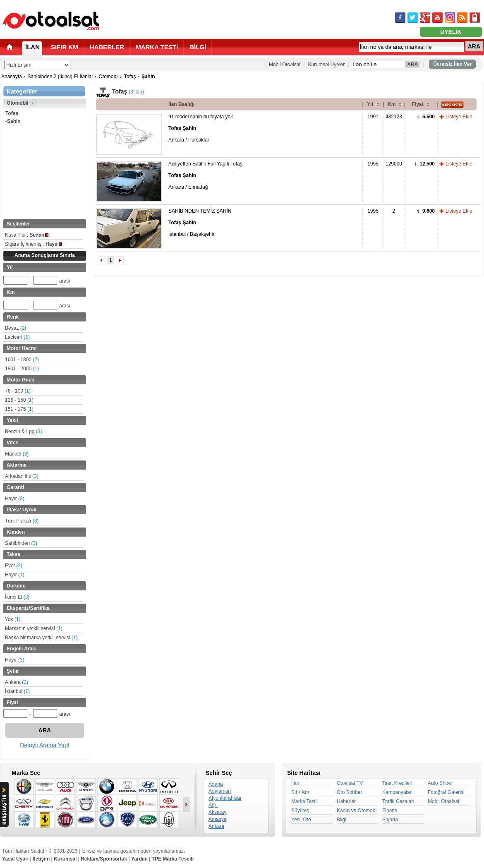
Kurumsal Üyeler (327, 65)
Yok (13, 619)
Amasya (217, 819)
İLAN (32, 47)
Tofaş (130, 77)
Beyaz (16, 328)
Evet (14, 566)
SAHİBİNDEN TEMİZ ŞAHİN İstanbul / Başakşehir (200, 223)
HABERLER (107, 47)
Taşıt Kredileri (397, 783)
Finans (390, 810)
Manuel (17, 454)
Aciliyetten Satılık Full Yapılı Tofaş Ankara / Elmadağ (205, 175)
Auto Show (440, 783)
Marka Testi (304, 801)
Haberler (346, 801)
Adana (216, 784)
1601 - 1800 (22, 360)
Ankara (17, 682)
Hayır (15, 499)
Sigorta (390, 820)
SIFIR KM (65, 47)
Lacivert (17, 337)
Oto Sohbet (349, 792)
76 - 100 (18, 391)
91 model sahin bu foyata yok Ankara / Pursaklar (201, 128)
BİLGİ (198, 47)
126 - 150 (19, 400)
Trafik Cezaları (398, 801)
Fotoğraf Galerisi (446, 792)
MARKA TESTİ (157, 47)
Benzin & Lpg (23, 432)
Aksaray (217, 812)
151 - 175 (19, 409)
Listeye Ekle (459, 117)
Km (392, 104)
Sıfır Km (300, 792)
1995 (373, 164)
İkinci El (17, 597)
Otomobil (108, 77)
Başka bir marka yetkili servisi (41, 638)
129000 (394, 164)
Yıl (370, 104)
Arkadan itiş (22, 476)
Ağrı (213, 805)
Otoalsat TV (350, 783)
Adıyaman (220, 791)
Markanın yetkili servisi (34, 628)
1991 (373, 117)
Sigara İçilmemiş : (34, 244)
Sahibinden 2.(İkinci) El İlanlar (60, 77)
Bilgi (341, 820)
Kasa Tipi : (27, 235)
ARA (474, 46)
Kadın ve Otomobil (357, 810)
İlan (295, 783)
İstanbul (17, 691)
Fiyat (417, 104)
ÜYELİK (451, 32)
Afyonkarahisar (225, 798)
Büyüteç (300, 810)
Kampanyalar (397, 792)
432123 (394, 117)
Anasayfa (12, 77)
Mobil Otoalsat (285, 65)
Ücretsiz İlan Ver (452, 64)
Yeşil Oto (301, 820)
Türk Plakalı (22, 521)
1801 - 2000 (22, 369)
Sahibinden (21, 543)
